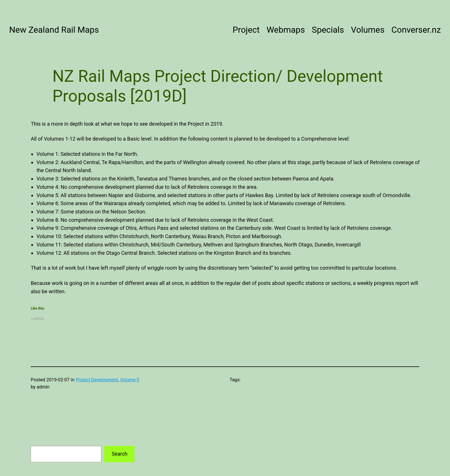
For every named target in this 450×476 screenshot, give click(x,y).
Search (120, 454)
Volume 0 (130, 380)
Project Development (97, 380)
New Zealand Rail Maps (54, 30)
